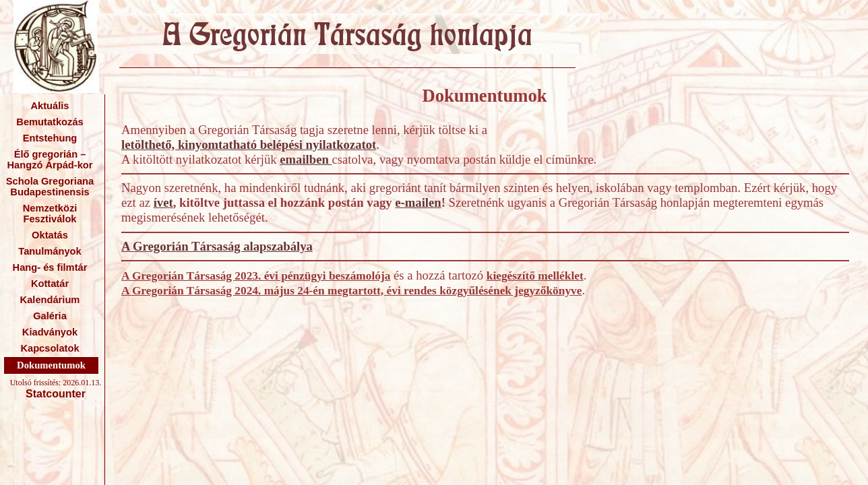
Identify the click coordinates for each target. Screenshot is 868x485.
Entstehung (50, 138)
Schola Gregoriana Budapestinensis (50, 187)
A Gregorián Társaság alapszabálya (217, 246)
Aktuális (50, 106)
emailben (306, 159)
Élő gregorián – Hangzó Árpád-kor (50, 160)
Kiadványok (50, 332)
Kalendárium (50, 300)
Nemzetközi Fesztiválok (50, 214)
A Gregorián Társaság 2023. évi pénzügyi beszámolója (256, 276)
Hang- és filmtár (50, 267)
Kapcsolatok (50, 348)
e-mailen (418, 202)
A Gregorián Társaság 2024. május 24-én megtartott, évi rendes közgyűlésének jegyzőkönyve (351, 291)
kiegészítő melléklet (535, 276)
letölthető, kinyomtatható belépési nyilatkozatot (249, 144)
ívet (163, 202)
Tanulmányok (50, 251)
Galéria (50, 316)
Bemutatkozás (50, 122)
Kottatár (50, 284)
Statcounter (56, 394)
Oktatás (50, 235)
